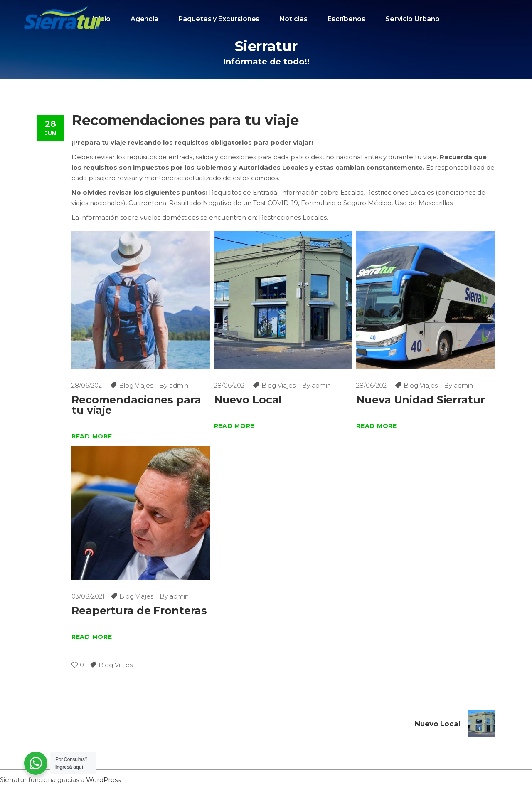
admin (179, 385)
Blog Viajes (136, 385)
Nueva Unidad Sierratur (420, 400)
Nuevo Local (248, 400)
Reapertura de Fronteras (139, 611)
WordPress (103, 780)
